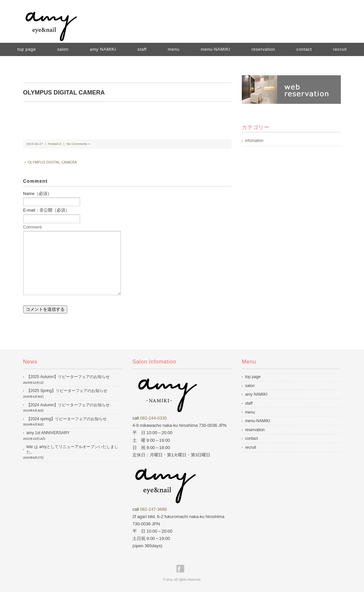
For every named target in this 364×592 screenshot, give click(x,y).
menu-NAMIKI (215, 49)
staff (142, 49)
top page (27, 49)
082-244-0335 (154, 418)
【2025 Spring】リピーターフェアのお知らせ (67, 391)
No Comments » (78, 144)
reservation (263, 49)
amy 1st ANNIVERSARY (48, 433)
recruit (340, 49)
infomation (254, 141)
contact (304, 49)
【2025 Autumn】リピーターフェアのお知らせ (68, 377)
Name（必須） (38, 194)
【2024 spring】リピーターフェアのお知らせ (67, 419)
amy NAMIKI (103, 49)
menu (174, 49)
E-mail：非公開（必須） (47, 210)
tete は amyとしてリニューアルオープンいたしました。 (72, 449)
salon (63, 49)
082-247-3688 (154, 509)
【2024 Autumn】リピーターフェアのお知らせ (68, 405)
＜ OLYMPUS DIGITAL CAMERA (50, 162)
